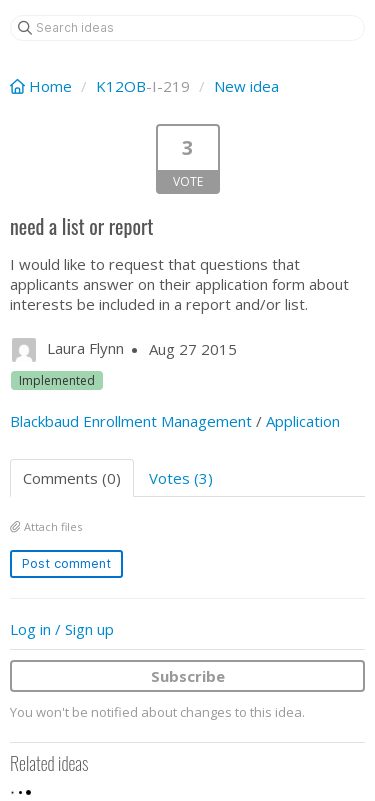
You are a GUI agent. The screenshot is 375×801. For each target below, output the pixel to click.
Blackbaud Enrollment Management (131, 421)
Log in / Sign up (62, 629)
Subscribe (188, 676)
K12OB (121, 86)
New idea (246, 86)
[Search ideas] (187, 28)
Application (303, 421)
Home (43, 86)
